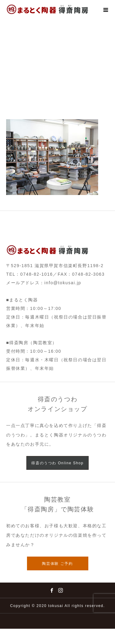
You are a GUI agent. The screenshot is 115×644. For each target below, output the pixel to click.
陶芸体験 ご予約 (57, 564)
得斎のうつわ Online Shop (57, 463)
